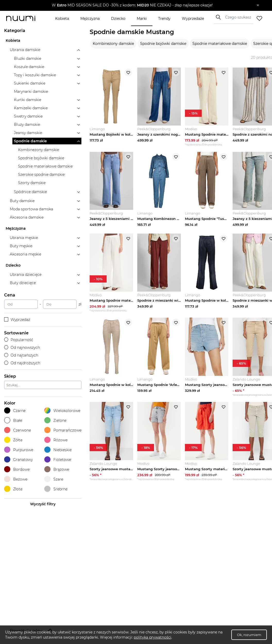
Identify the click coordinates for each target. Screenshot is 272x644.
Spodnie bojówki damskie (163, 44)
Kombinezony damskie (113, 44)
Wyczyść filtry (43, 504)
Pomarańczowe (63, 430)
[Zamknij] (258, 5)
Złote (13, 489)
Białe (13, 420)
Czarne (15, 411)
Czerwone (18, 430)
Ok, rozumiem (249, 635)
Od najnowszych (22, 348)
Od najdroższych (22, 363)
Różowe (56, 440)
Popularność (19, 340)
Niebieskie (58, 450)
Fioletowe (58, 460)
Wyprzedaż (17, 320)
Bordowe (17, 469)
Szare (54, 479)
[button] (132, 5)
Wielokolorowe (62, 411)
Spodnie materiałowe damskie (220, 44)
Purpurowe (19, 450)
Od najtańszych (21, 355)
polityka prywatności (152, 637)
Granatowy (18, 460)
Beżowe (16, 479)
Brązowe (57, 469)
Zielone (55, 420)
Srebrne (56, 489)
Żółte (13, 440)
